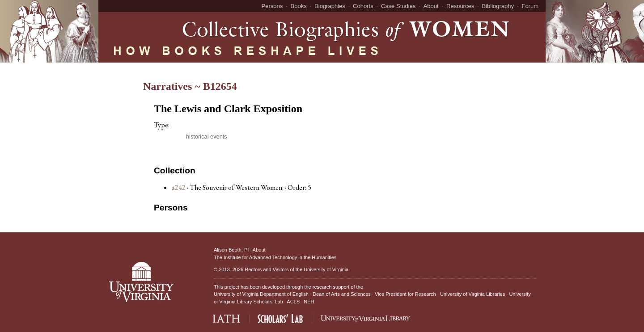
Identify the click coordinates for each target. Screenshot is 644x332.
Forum (530, 6)
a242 (179, 187)
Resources (460, 6)
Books (299, 6)
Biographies (330, 6)
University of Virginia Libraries (472, 294)
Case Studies (398, 6)
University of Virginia (326, 269)
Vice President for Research (405, 294)
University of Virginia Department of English (261, 294)
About (431, 6)
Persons (272, 6)
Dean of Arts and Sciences (342, 294)
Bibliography (498, 6)
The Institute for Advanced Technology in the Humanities (275, 257)
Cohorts (363, 6)
